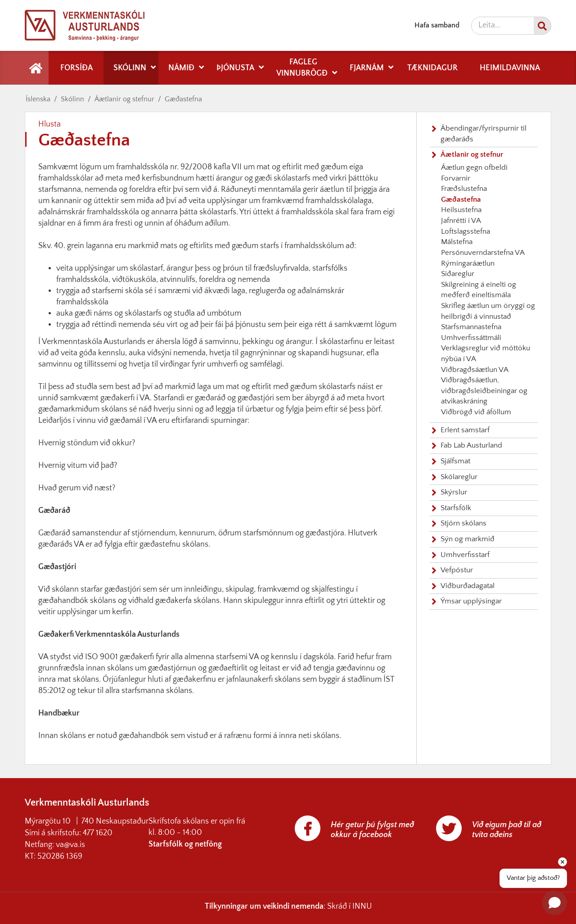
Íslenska (38, 99)
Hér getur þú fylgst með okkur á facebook (372, 830)
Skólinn (72, 99)
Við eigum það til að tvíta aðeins (507, 830)
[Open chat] (555, 903)
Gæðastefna (183, 99)
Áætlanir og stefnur (124, 99)
